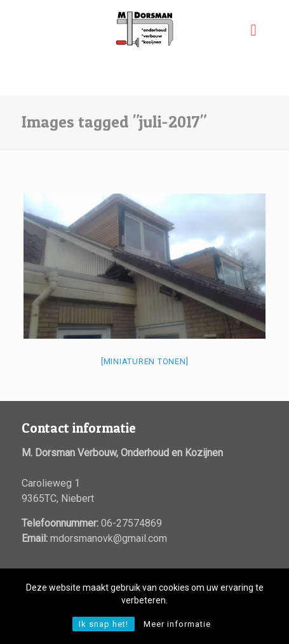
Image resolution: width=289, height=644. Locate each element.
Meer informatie (177, 624)
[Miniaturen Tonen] (145, 361)
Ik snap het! (104, 624)
